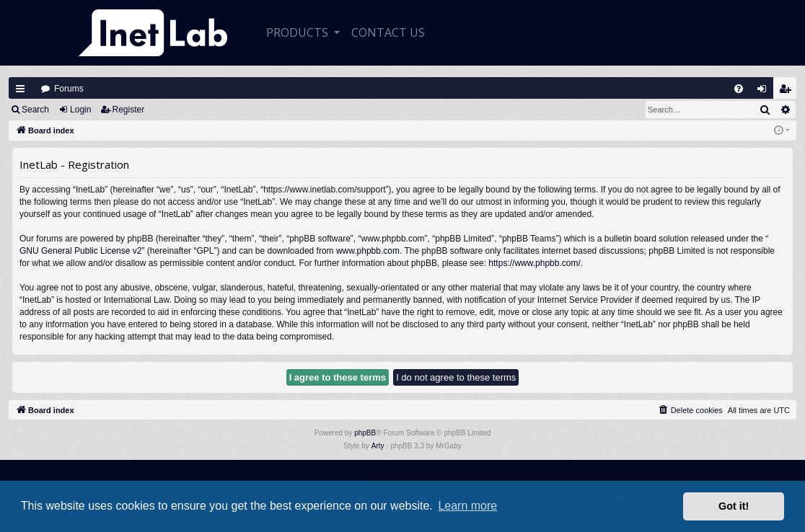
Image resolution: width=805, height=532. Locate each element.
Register (129, 110)
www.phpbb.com (368, 251)
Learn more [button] (467, 506)
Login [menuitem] (765, 92)
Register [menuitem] (788, 92)
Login (80, 110)
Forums (69, 89)
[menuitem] (739, 89)
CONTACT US (388, 32)
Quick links (20, 89)
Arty (378, 446)
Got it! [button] (734, 506)
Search (35, 110)
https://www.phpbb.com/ (534, 263)
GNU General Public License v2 (80, 251)
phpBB (365, 433)
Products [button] (299, 32)
